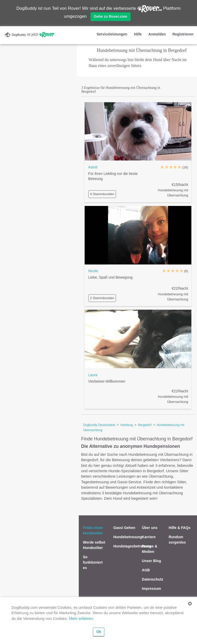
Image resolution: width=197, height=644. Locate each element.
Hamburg (127, 425)
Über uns (150, 528)
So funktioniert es (93, 562)
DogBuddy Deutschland (99, 425)
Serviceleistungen (112, 34)
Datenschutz (152, 579)
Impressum (151, 589)
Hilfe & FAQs (180, 528)
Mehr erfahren (81, 618)
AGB (146, 570)
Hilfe (138, 34)
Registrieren (183, 34)
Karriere (149, 537)
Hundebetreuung (128, 537)
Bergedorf (145, 425)
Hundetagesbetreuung (132, 546)
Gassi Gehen (124, 528)
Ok (99, 632)
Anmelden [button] (157, 34)
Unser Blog (151, 561)
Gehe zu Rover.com (111, 16)
